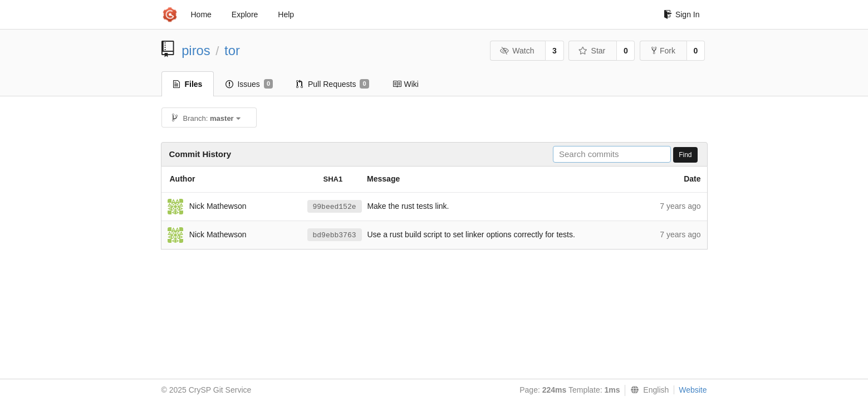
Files (188, 84)
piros (196, 50)
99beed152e (335, 207)
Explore (245, 14)
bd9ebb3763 (335, 235)
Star (592, 51)
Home (201, 14)
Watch (517, 51)
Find (685, 155)
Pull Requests (333, 84)
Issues (249, 84)
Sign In (682, 14)
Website (693, 390)
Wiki (406, 84)
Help (286, 14)
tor (232, 50)
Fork (663, 51)
